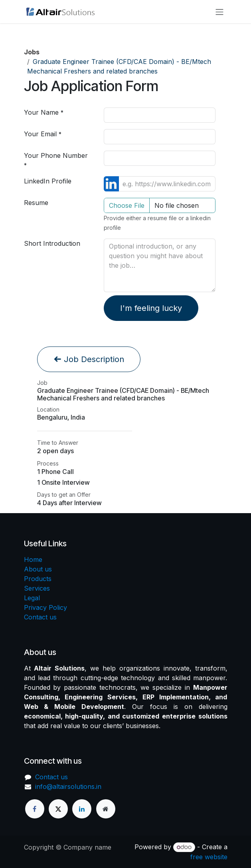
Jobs (32, 52)
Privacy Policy (45, 607)
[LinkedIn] (82, 809)
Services (37, 588)
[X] (58, 809)
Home (33, 559)
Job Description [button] (89, 359)
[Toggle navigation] (219, 12)
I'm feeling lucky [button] (151, 308)
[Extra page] (106, 809)
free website (209, 857)
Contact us (40, 617)
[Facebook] (35, 809)
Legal (32, 598)
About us (38, 569)
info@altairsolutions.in (68, 786)
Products (38, 579)
